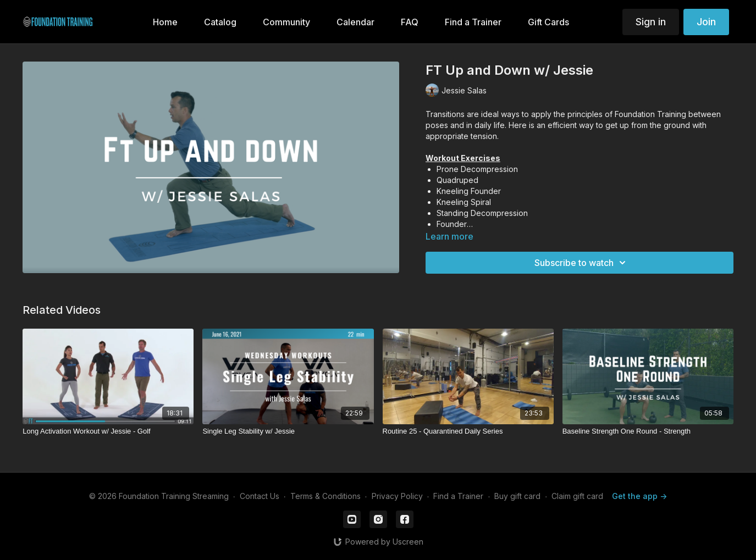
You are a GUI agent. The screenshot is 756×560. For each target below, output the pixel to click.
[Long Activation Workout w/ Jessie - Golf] (108, 431)
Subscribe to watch (582, 263)
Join (706, 22)
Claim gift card (577, 496)
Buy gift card (517, 496)
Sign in (651, 22)
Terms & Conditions (325, 496)
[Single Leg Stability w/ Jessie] (288, 431)
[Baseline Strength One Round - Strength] (648, 431)
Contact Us (260, 496)
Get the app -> (639, 496)
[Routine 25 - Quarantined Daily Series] (468, 431)
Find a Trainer (458, 496)
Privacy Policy (397, 496)
